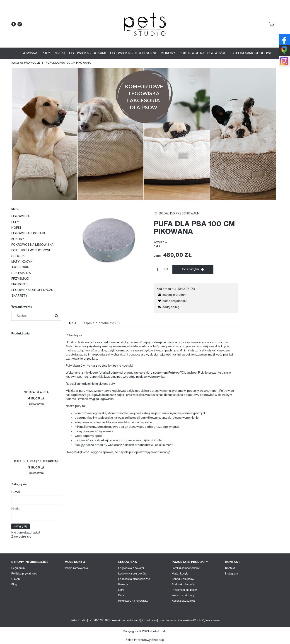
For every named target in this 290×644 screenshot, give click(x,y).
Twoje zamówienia (76, 568)
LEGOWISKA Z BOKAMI (28, 233)
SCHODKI (18, 256)
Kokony (123, 584)
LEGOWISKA (21, 216)
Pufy (121, 595)
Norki (122, 590)
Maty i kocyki (180, 573)
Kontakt (230, 568)
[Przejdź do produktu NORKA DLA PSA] (36, 366)
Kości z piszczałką (183, 601)
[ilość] (158, 269)
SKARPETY (19, 296)
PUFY (15, 222)
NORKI (16, 228)
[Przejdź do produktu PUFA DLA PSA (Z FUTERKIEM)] (36, 435)
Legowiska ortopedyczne (134, 579)
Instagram (232, 573)
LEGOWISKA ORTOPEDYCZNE (33, 290)
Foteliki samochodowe (186, 568)
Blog (14, 584)
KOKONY (18, 239)
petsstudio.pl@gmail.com (139, 620)
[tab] (73, 323)
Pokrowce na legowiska (133, 601)
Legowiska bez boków (132, 573)
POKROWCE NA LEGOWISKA (32, 245)
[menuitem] (28, 53)
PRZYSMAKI (20, 279)
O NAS (16, 579)
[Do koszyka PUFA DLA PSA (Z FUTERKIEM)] (36, 473)
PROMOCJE (20, 284)
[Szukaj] (56, 316)
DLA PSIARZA (21, 273)
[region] (145, 134)
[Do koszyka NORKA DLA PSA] (36, 404)
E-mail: (16, 492)
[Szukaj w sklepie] (33, 316)
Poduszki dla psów (183, 584)
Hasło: (16, 509)
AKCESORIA (20, 267)
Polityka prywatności (24, 573)
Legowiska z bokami (131, 568)
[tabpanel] (152, 394)
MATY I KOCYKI (22, 262)
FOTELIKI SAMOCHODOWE (31, 250)
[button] (172, 295)
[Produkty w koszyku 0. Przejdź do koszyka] (272, 27)
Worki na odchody (183, 595)
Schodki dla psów (183, 579)
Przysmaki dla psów (184, 590)
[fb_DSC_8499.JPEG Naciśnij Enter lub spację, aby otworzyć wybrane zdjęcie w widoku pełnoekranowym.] (108, 239)
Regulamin (18, 568)
